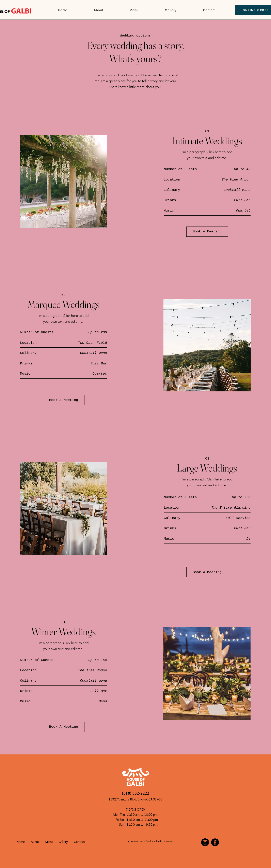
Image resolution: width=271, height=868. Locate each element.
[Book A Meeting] (207, 232)
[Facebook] (215, 842)
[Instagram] (205, 842)
